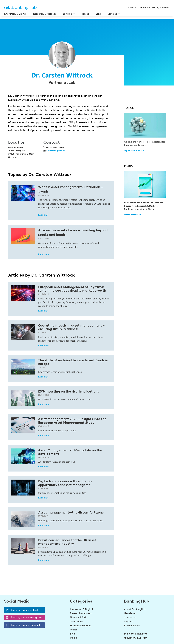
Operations (76, 622)
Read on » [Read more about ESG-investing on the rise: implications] (43, 404)
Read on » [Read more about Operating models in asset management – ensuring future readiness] (43, 346)
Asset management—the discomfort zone (71, 512)
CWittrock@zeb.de (56, 151)
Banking (69, 14)
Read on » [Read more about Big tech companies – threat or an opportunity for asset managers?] (43, 498)
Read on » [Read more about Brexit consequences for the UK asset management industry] (43, 560)
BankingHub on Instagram (23, 618)
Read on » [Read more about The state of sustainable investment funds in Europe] (43, 377)
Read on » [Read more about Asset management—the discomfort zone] (43, 525)
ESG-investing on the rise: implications (69, 391)
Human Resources (80, 626)
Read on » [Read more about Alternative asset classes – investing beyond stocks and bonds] (43, 254)
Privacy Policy (132, 626)
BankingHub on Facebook (22, 625)
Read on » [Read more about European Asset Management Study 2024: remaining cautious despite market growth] (43, 311)
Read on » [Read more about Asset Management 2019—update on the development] (43, 467)
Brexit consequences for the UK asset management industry (67, 542)
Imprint (128, 622)
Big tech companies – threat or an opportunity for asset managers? (65, 483)
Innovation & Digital (15, 14)
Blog (98, 14)
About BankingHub (135, 609)
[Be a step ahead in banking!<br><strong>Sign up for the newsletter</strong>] (124, 637)
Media (74, 638)
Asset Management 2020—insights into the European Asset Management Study (72, 421)
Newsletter (130, 613)
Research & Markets (44, 14)
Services (114, 14)
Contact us (130, 617)
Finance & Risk (78, 617)
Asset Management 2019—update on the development (70, 452)
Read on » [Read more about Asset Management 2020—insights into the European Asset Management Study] (43, 435)
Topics (85, 14)
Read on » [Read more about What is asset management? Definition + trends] (43, 215)
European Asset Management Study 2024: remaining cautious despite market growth (72, 289)
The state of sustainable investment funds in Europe (73, 362)
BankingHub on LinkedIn (22, 610)
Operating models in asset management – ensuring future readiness (71, 327)
